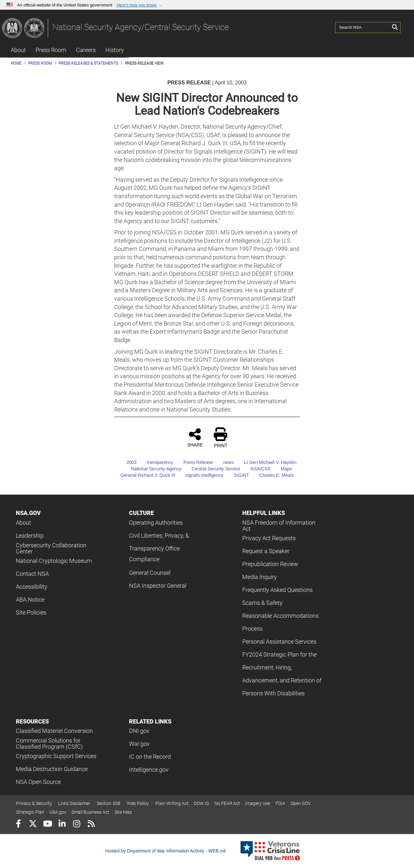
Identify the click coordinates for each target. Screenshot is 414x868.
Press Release (194, 462)
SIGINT (237, 475)
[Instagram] (76, 825)
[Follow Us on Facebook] (18, 825)
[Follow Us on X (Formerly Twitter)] (33, 825)
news (224, 462)
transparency (155, 462)
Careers (86, 50)
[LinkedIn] (62, 825)
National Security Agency (152, 469)
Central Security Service (212, 469)
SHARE (195, 437)
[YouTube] (47, 825)
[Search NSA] (363, 27)
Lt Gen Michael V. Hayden (266, 462)
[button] (140, 5)
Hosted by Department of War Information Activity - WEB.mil (166, 851)
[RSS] (91, 825)
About (18, 50)
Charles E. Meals (272, 475)
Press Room (51, 50)
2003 (127, 462)
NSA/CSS (256, 469)
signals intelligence (200, 475)
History (115, 50)
